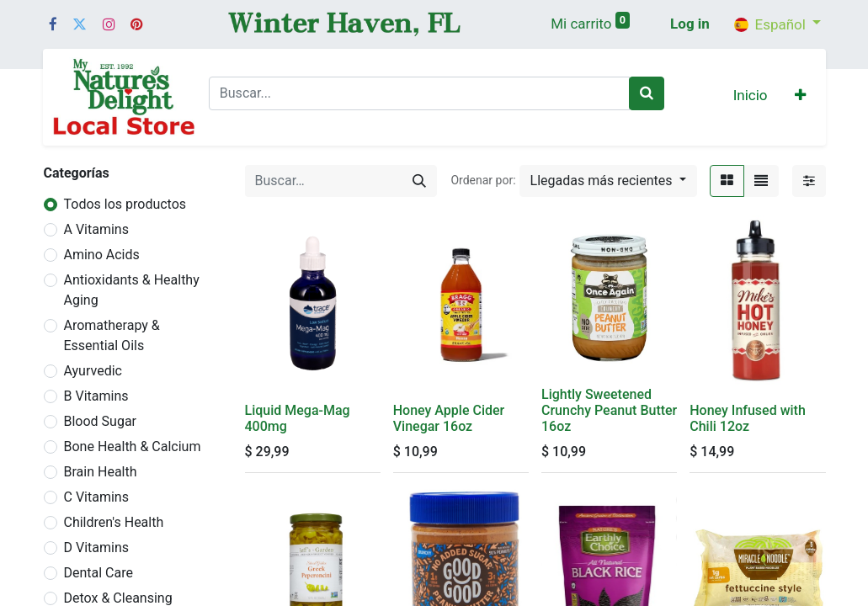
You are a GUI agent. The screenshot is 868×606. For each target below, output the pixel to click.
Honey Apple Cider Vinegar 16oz (449, 418)
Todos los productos (125, 204)
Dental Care (99, 573)
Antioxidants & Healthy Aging (132, 290)
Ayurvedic (93, 371)
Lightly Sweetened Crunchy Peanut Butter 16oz (609, 410)
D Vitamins (97, 548)
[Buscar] (647, 93)
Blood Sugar (101, 421)
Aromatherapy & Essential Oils (112, 335)
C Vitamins (96, 497)
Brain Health (101, 472)
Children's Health (114, 522)
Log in (690, 24)
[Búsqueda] (419, 181)
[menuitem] (751, 97)
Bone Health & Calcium (133, 447)
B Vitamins (96, 396)
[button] (800, 97)
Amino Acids (102, 255)
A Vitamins (96, 229)
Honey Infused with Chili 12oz (748, 418)
